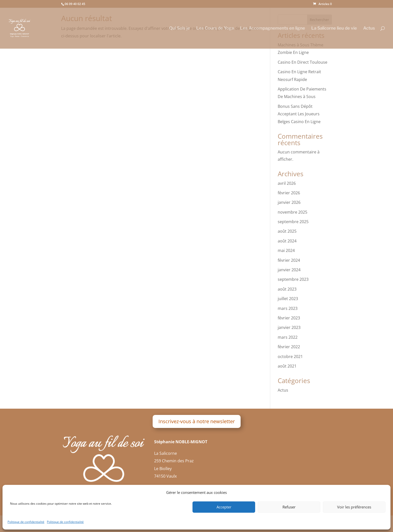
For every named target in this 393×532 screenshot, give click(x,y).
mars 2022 (288, 337)
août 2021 (287, 366)
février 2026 (289, 193)
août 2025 (287, 231)
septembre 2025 (293, 222)
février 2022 (289, 347)
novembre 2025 (292, 212)
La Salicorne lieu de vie (334, 28)
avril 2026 (287, 183)
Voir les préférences (354, 507)
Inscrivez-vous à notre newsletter (197, 421)
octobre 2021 (290, 357)
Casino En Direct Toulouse (303, 62)
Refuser (289, 507)
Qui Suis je (180, 28)
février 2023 (289, 318)
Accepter (224, 507)
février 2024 (289, 260)
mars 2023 (288, 308)
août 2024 (287, 241)
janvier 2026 (289, 202)
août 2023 (287, 289)
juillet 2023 (288, 299)
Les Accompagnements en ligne (273, 28)
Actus (369, 28)
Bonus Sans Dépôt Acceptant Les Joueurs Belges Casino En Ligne (299, 114)
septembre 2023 (293, 279)
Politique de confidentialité (26, 522)
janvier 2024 (289, 270)
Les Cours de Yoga (215, 28)
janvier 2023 (289, 327)
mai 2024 (286, 250)
